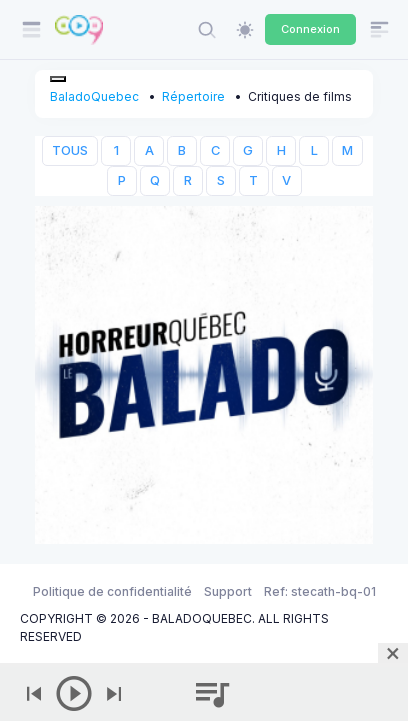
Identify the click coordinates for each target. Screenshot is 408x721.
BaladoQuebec (94, 96)
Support (228, 591)
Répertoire (193, 96)
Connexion (310, 29)
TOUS (70, 150)
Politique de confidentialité (112, 591)
